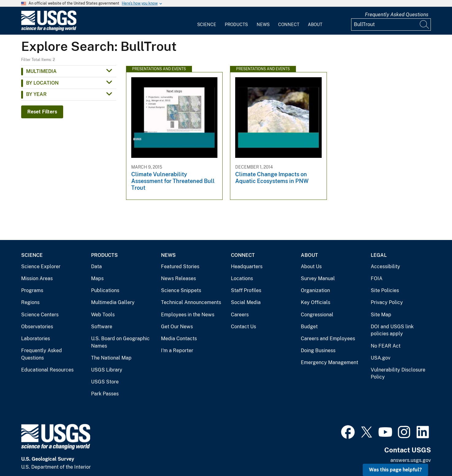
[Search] (425, 25)
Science (207, 25)
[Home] (49, 30)
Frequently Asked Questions (397, 15)
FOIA (377, 278)
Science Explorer (41, 267)
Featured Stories (180, 267)
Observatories (37, 327)
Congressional (317, 315)
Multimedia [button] (41, 71)
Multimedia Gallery (113, 302)
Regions (30, 302)
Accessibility (385, 267)
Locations (242, 278)
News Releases (178, 278)
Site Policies (385, 290)
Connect (289, 25)
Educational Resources (47, 370)
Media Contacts (179, 339)
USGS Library (107, 370)
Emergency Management (329, 362)
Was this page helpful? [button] (395, 470)
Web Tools (103, 315)
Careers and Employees (328, 339)
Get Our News (177, 327)
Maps (97, 278)
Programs (32, 290)
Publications (105, 290)
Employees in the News (188, 315)
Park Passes (105, 394)
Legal (379, 255)
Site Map (381, 315)
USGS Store (105, 382)
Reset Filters (42, 112)
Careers (240, 315)
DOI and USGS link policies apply (392, 330)
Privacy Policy (387, 302)
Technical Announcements (191, 302)
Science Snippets (181, 290)
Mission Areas (37, 278)
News (263, 25)
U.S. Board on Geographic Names (120, 342)
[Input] (391, 25)
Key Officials (316, 302)
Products (236, 25)
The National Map (111, 358)
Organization (315, 290)
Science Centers (40, 315)
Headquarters (247, 267)
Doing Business (318, 350)
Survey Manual (318, 278)
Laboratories (36, 339)
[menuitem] (207, 21)
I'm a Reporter (177, 350)
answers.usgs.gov (411, 460)
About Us (311, 267)
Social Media (246, 302)
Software (102, 327)
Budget (309, 327)
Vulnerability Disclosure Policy (398, 373)
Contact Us (243, 327)
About (315, 25)
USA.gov (381, 358)
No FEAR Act (386, 346)
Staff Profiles (246, 290)
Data (96, 267)
